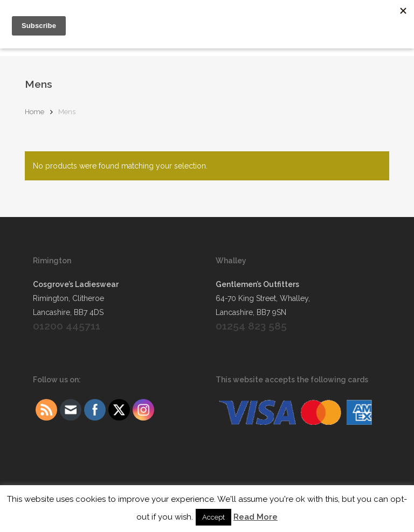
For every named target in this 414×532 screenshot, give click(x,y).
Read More (256, 517)
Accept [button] (213, 517)
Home (34, 112)
